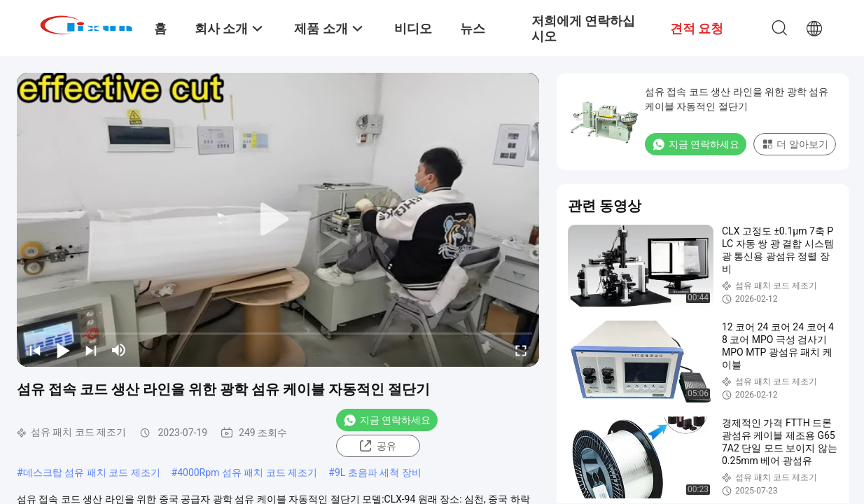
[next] (91, 350)
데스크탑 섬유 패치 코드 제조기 (92, 472)
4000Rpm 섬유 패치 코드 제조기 (247, 472)
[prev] (35, 350)
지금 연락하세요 (387, 420)
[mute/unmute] (119, 350)
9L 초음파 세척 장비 (378, 472)
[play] (278, 220)
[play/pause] (63, 350)
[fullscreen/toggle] (521, 350)
